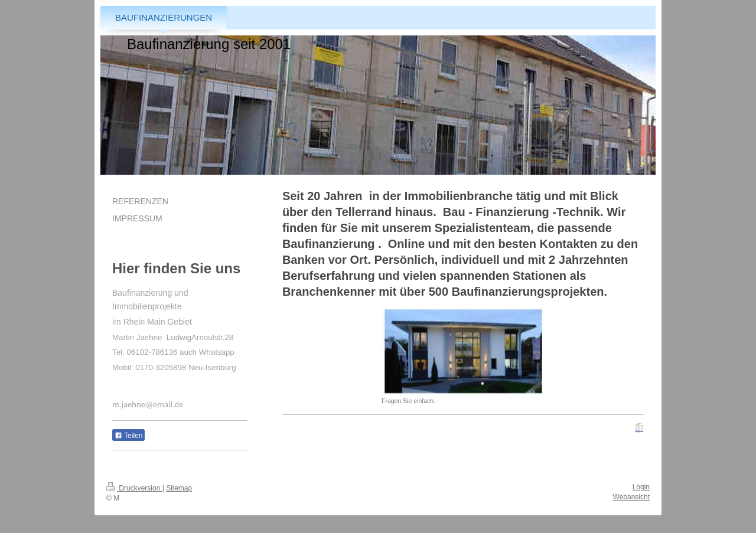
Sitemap (179, 488)
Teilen (128, 436)
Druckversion (134, 488)
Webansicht (631, 497)
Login (641, 487)
